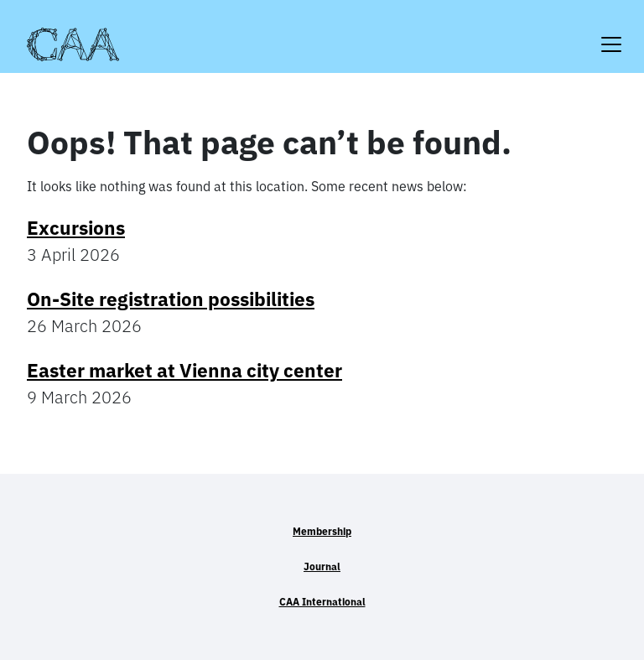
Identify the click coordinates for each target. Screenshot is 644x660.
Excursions (76, 228)
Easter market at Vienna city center (184, 370)
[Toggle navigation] (611, 34)
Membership (322, 531)
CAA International (322, 602)
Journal (322, 566)
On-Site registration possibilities (171, 299)
